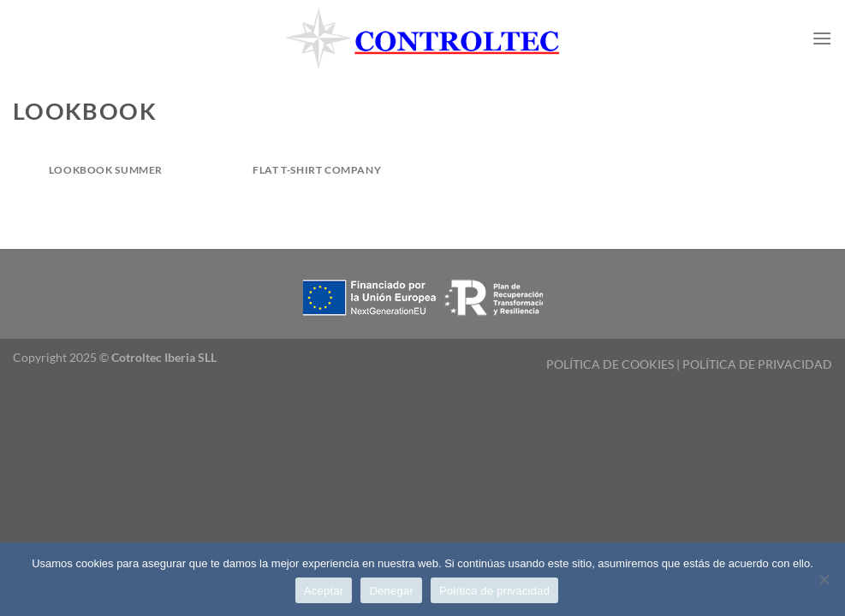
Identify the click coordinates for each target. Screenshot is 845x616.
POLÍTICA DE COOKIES (610, 364)
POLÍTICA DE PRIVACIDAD (757, 364)
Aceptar (324, 591)
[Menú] (822, 38)
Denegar (391, 591)
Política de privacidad (494, 591)
